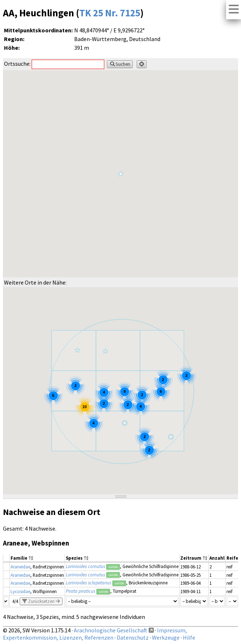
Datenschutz (133, 637)
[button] (105, 351)
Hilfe (189, 637)
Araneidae (20, 567)
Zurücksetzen (41, 601)
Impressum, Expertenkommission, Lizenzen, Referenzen (95, 634)
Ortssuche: (54, 64)
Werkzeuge (166, 637)
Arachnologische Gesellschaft (111, 630)
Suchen (120, 64)
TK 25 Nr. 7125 (110, 13)
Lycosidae (20, 591)
